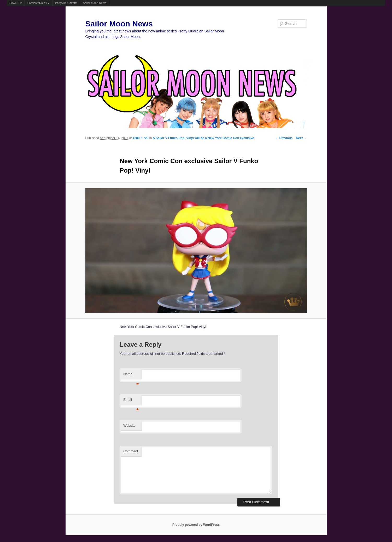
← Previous (284, 138)
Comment (131, 451)
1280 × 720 (141, 138)
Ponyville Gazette (66, 3)
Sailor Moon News (94, 3)
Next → (301, 138)
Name (131, 376)
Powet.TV (16, 3)
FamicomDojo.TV (39, 3)
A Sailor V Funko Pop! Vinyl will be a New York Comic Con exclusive (203, 138)
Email (131, 401)
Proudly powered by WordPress (196, 525)
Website (129, 426)
